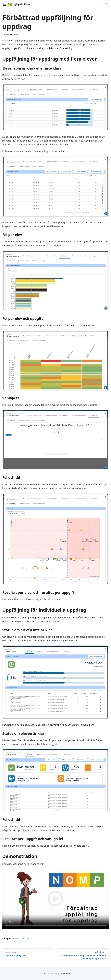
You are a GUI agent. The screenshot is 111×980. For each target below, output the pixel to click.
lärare (16, 939)
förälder (26, 939)
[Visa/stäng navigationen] (4, 4)
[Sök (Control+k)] (106, 4)
